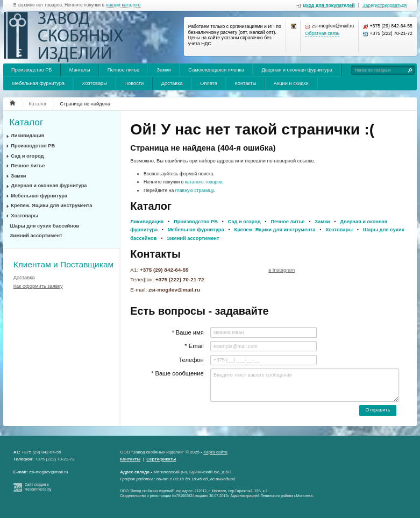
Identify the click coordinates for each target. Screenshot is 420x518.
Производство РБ (32, 70)
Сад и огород (27, 156)
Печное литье (123, 70)
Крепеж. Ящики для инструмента (51, 205)
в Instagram (282, 270)
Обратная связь (322, 34)
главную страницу (195, 190)
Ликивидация (27, 136)
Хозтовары (94, 83)
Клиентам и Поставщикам (63, 264)
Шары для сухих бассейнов (45, 226)
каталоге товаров (204, 182)
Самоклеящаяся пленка (216, 70)
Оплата (209, 83)
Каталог (26, 122)
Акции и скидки (291, 83)
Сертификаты (161, 459)
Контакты (245, 83)
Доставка (172, 83)
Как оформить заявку (38, 286)
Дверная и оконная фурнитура (297, 70)
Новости (134, 83)
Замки (164, 70)
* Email (194, 346)
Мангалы (80, 70)
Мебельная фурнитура (38, 83)
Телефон (191, 360)
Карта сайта (215, 452)
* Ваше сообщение (177, 373)
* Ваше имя (187, 332)
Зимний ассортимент (36, 236)
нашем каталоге (123, 5)
